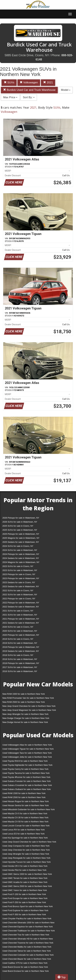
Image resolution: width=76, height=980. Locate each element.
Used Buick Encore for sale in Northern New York (25, 967)
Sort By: (29, 97)
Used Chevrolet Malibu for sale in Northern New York (27, 947)
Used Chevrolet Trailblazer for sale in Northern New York (29, 931)
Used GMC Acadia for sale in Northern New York (25, 882)
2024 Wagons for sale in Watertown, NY (21, 562)
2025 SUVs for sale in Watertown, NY (20, 530)
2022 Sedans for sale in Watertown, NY (21, 607)
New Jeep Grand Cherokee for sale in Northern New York (29, 706)
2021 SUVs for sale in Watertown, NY (20, 615)
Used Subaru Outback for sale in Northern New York (27, 789)
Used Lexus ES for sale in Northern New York (23, 834)
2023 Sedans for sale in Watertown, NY (21, 586)
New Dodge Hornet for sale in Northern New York (25, 722)
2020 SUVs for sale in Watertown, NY (20, 631)
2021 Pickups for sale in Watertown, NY (21, 619)
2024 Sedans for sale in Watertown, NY (21, 558)
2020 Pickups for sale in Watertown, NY (21, 635)
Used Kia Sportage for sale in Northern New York (25, 838)
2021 (48, 82)
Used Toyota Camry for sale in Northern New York (25, 769)
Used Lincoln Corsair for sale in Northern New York (26, 826)
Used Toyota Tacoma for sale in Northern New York (26, 773)
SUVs (9, 82)
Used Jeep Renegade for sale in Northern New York (26, 858)
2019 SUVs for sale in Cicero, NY (18, 639)
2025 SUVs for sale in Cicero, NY (18, 526)
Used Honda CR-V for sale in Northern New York (25, 866)
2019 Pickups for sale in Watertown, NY (21, 647)
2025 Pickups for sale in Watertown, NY (21, 534)
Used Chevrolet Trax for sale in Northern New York (26, 935)
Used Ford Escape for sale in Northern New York (25, 898)
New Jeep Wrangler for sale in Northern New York (25, 714)
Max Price (10, 97)
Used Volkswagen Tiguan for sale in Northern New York (28, 749)
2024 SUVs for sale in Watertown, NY (20, 550)
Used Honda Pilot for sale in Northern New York (24, 870)
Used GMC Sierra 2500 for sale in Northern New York (27, 886)
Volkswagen (29, 82)
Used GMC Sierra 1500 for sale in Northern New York (27, 874)
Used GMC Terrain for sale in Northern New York (25, 878)
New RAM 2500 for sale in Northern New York (24, 702)
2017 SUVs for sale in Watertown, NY (20, 667)
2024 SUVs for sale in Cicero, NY (18, 546)
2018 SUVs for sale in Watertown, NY (20, 659)
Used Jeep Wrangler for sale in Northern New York (26, 854)
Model (66, 90)
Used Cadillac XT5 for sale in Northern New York (25, 963)
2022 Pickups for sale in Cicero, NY (19, 599)
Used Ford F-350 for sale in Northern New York (24, 914)
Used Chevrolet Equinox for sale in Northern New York (28, 927)
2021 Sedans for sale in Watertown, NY (21, 623)
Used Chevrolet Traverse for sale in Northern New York (28, 943)
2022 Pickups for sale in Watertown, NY (21, 603)
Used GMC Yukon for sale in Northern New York (25, 890)
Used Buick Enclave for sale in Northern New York (26, 971)
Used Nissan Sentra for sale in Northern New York (26, 805)
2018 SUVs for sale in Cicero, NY (18, 655)
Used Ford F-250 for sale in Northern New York (24, 902)
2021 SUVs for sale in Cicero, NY (18, 611)
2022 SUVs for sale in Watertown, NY (20, 595)
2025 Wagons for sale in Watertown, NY (21, 538)
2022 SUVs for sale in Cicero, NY (18, 591)
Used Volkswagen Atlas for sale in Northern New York (27, 745)
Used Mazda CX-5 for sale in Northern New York (25, 813)
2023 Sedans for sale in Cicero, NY (19, 582)
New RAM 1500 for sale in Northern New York (24, 694)
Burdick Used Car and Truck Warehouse (29, 90)
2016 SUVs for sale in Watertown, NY (20, 671)
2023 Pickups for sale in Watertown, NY (21, 578)
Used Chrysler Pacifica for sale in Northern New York (27, 919)
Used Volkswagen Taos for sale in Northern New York (27, 753)
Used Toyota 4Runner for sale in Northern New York (26, 777)
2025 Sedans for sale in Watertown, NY (21, 542)
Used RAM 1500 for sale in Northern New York (24, 793)
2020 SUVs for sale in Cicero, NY (18, 627)
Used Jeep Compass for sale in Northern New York (26, 846)
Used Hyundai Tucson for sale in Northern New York (27, 862)
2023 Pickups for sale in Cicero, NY (19, 574)
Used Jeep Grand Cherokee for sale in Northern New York (29, 842)
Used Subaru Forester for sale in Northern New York (27, 781)
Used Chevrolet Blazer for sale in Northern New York (27, 959)
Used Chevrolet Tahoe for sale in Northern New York (27, 951)
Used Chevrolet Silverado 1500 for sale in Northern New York (28, 923)
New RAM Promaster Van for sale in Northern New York (28, 698)
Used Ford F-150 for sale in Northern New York (24, 894)
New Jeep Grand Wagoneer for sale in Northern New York (29, 710)
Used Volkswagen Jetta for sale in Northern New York (27, 757)
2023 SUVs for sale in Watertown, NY (20, 570)
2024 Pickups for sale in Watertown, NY (21, 554)
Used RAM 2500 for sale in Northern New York (24, 797)
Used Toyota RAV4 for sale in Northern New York (25, 761)
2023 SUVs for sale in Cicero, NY (18, 566)
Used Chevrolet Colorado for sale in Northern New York (28, 955)
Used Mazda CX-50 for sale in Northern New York (25, 822)
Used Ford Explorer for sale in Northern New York (25, 910)
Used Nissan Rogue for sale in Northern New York (26, 801)
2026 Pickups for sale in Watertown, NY (21, 518)
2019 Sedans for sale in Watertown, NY (21, 651)
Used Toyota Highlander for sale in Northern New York (27, 765)
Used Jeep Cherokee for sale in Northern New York (26, 850)
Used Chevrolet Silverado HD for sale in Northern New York (28, 939)
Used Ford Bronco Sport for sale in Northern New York (28, 906)
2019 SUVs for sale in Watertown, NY (20, 643)
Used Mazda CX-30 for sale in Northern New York (25, 818)
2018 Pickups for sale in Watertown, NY (21, 663)
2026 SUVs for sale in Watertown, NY (20, 522)
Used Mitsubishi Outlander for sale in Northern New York (29, 809)
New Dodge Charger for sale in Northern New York (26, 718)
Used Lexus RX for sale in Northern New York (24, 830)
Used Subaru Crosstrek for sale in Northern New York (27, 785)
